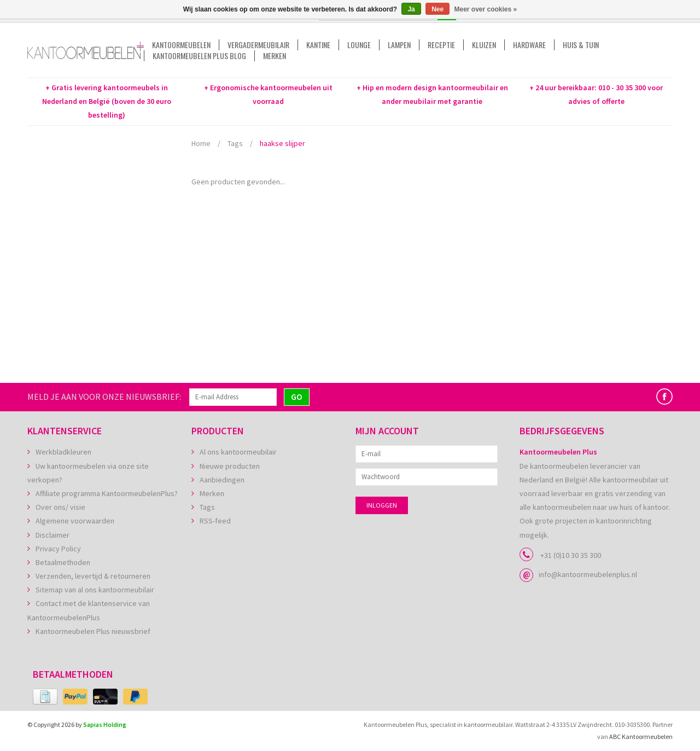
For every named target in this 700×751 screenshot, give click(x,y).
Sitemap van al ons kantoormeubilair (95, 590)
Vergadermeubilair (258, 45)
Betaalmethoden (63, 562)
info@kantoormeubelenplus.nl (588, 574)
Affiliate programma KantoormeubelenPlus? (107, 493)
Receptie (441, 45)
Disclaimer (52, 535)
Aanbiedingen (222, 480)
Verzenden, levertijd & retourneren (93, 576)
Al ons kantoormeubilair (238, 452)
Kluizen (484, 45)
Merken (275, 56)
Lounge (359, 45)
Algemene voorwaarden (75, 521)
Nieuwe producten (230, 466)
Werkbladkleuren (63, 452)
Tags (235, 143)
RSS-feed (215, 521)
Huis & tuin (581, 45)
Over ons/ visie (60, 507)
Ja (411, 9)
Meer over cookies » (486, 9)
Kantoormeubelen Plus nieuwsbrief (93, 631)
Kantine (318, 45)
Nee (437, 9)
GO (297, 397)
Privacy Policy (58, 549)
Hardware (529, 45)
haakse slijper (282, 143)
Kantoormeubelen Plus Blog (199, 56)
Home (201, 143)
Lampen (399, 45)
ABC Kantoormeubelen (641, 737)
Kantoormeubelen (181, 45)
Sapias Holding (105, 724)
